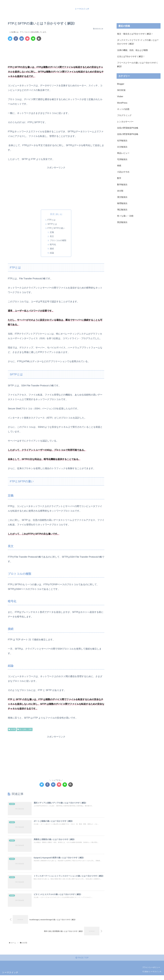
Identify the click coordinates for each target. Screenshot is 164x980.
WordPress (122, 103)
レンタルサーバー (125, 122)
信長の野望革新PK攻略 (128, 134)
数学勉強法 (122, 184)
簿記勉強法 (122, 210)
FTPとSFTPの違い (56, 228)
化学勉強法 (122, 140)
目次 (52, 214)
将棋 (119, 166)
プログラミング (124, 115)
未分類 (12, 730)
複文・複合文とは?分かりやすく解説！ (135, 34)
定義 (52, 232)
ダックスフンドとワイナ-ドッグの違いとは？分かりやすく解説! (138, 42)
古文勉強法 (122, 147)
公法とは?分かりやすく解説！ (131, 56)
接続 (52, 249)
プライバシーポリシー (151, 972)
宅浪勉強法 (122, 159)
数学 (119, 178)
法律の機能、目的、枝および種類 (132, 50)
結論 (52, 253)
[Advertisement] (56, 50)
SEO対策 (121, 90)
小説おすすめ (123, 172)
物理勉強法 (122, 203)
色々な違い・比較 (25, 730)
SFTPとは (52, 224)
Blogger (121, 84)
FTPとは (52, 220)
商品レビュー (123, 153)
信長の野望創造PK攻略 (128, 128)
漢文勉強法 (122, 197)
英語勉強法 (122, 222)
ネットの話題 (123, 109)
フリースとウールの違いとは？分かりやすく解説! (138, 64)
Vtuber (120, 96)
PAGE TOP (82, 962)
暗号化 (53, 245)
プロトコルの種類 (58, 241)
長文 (52, 236)
